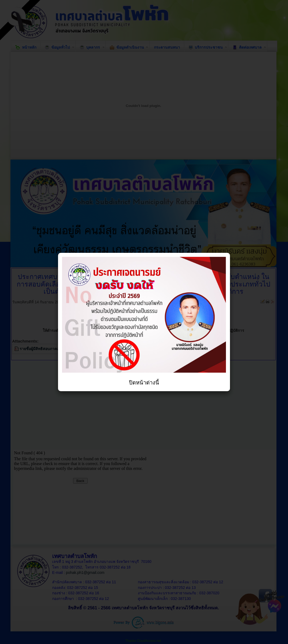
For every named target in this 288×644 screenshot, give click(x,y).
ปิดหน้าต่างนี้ (144, 383)
